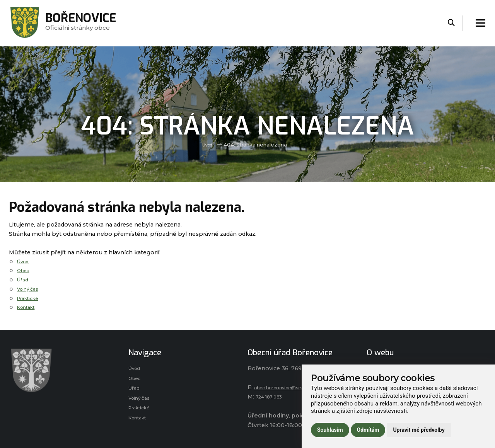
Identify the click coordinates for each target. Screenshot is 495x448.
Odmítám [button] (368, 430)
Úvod (207, 145)
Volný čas (30, 289)
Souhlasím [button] (330, 430)
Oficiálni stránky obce (87, 23)
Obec (25, 270)
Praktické (30, 298)
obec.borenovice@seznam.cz (296, 387)
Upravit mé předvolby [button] (419, 430)
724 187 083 (273, 397)
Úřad (24, 279)
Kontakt (29, 307)
